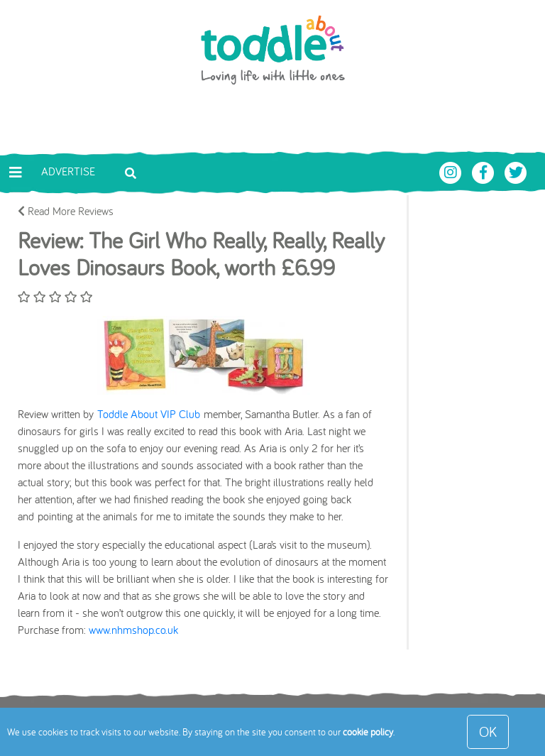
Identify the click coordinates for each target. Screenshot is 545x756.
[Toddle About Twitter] (516, 171)
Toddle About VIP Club (149, 414)
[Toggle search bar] (131, 172)
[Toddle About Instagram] (452, 171)
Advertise (68, 171)
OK (488, 732)
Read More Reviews (66, 211)
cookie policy (368, 732)
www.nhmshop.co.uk (133, 630)
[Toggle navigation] (16, 172)
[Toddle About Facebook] (485, 171)
